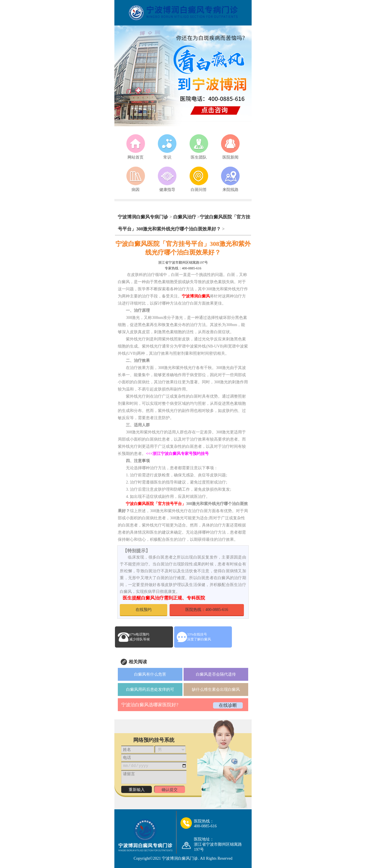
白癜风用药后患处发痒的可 (150, 690)
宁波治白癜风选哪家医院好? (150, 705)
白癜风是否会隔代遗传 (216, 674)
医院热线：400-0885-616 (207, 610)
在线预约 (144, 610)
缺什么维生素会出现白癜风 (216, 690)
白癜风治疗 (185, 217)
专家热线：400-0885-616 (183, 268)
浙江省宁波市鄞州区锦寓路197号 (183, 263)
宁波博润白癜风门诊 (180, 858)
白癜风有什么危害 (150, 674)
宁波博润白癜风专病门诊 (144, 217)
